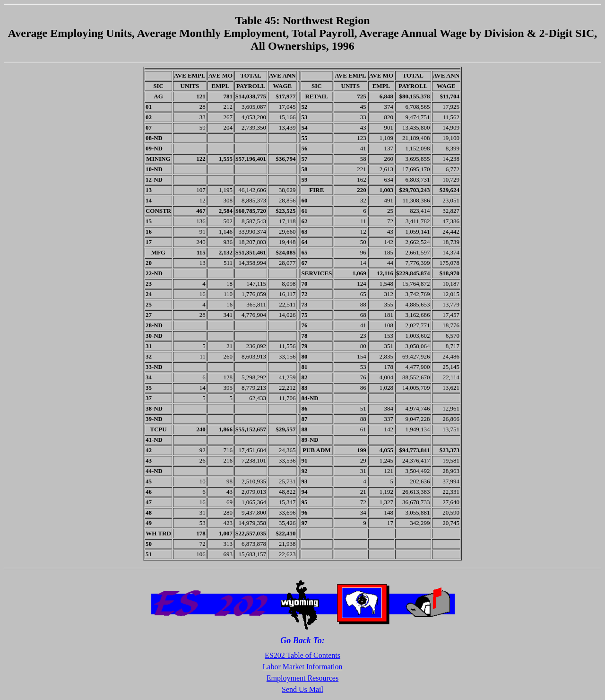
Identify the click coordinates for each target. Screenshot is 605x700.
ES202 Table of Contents (302, 655)
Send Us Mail (302, 689)
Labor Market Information (303, 667)
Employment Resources (302, 678)
